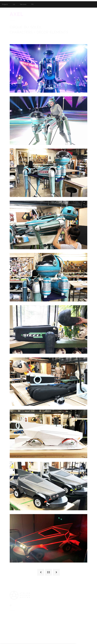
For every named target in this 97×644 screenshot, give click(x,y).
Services (23, 4)
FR (32, 4)
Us (14, 4)
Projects (5, 4)
